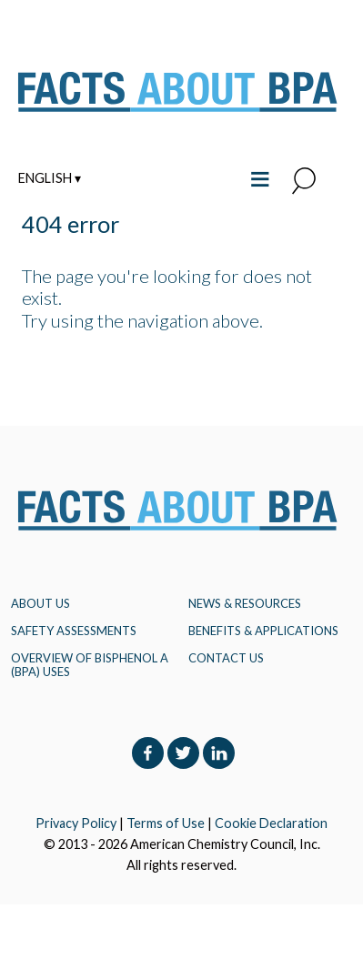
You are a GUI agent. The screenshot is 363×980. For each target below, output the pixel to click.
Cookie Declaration (271, 823)
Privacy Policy (76, 823)
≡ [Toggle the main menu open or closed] (260, 177)
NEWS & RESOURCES (245, 603)
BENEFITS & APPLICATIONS (263, 631)
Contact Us (226, 658)
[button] (304, 182)
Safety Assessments (74, 631)
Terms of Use (166, 823)
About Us (40, 603)
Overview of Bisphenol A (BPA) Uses (90, 664)
